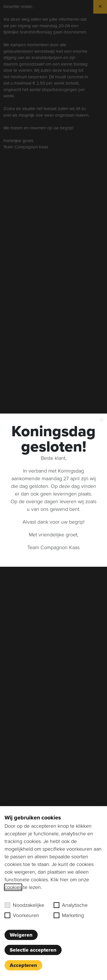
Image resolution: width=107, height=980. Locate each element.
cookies (13, 887)
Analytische (71, 905)
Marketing (69, 915)
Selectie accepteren (33, 950)
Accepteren (23, 965)
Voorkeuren (22, 915)
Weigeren (21, 935)
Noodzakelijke (24, 905)
